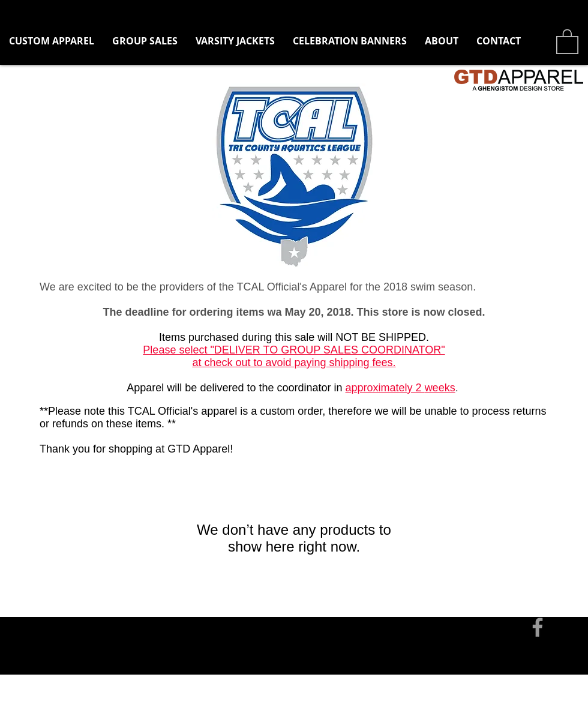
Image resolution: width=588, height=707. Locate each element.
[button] (145, 41)
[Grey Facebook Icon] (538, 627)
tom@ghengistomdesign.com (140, 586)
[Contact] (42, 586)
